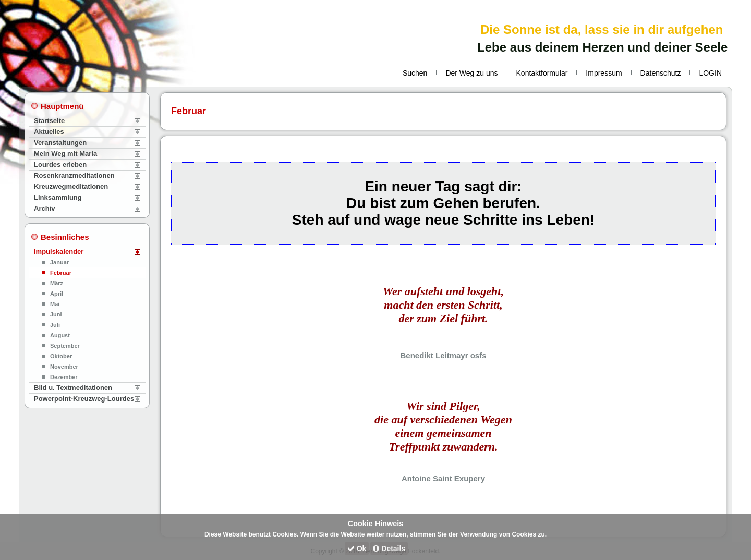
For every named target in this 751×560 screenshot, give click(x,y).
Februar (61, 273)
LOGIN (710, 73)
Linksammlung (58, 197)
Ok (357, 549)
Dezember (64, 377)
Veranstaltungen (60, 143)
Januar (59, 262)
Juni (56, 314)
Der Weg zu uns (471, 73)
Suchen (415, 73)
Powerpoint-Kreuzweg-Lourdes (84, 399)
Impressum (604, 73)
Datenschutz (661, 73)
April (57, 294)
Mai (55, 304)
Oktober (61, 356)
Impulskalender (59, 252)
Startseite (49, 121)
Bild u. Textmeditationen (73, 388)
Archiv (44, 208)
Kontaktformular (542, 73)
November (64, 367)
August (60, 335)
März (57, 283)
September (65, 346)
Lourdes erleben (60, 165)
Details (389, 549)
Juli (55, 325)
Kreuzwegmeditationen (71, 186)
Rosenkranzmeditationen (74, 175)
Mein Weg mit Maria (65, 154)
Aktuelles (49, 132)
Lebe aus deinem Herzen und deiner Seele (602, 47)
